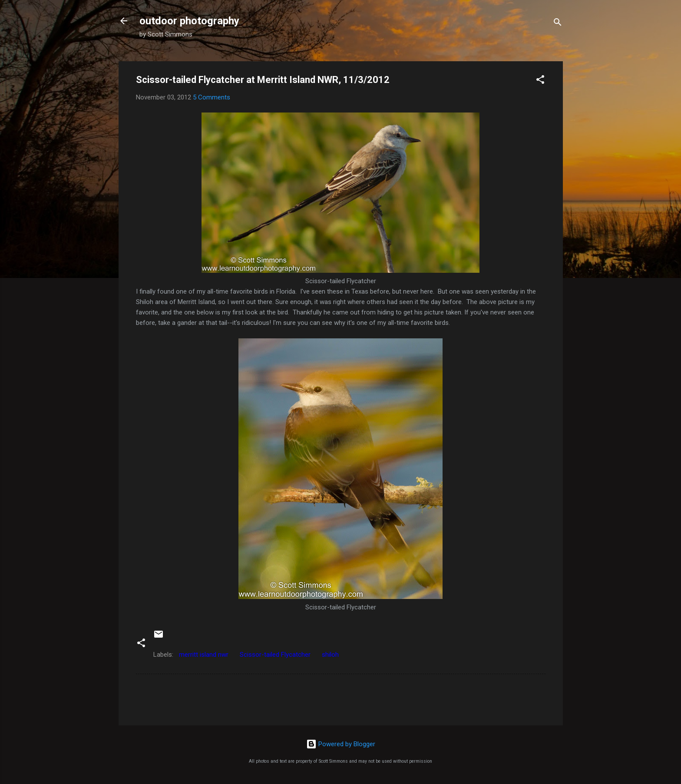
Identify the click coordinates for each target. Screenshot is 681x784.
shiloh (330, 655)
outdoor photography (189, 21)
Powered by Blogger (341, 744)
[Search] (558, 24)
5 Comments (212, 97)
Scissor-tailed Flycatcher (275, 655)
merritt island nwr (204, 655)
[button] (540, 81)
